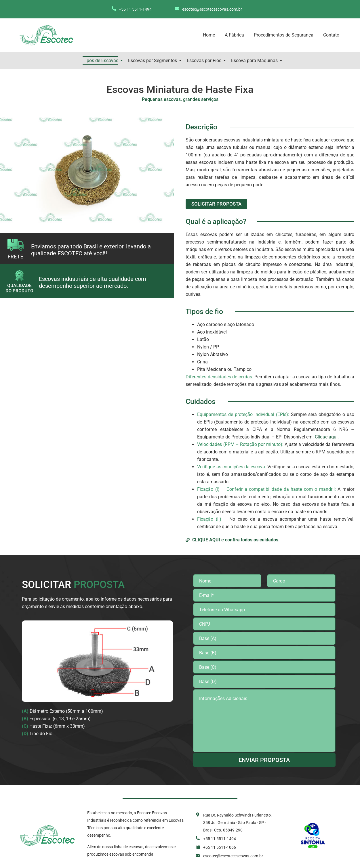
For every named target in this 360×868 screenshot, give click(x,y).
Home (209, 35)
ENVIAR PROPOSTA (264, 760)
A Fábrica (234, 35)
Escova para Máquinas (255, 61)
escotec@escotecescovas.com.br (212, 9)
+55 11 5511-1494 (135, 9)
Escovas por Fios (205, 61)
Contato (331, 35)
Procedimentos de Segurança (284, 35)
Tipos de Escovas (101, 61)
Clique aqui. (327, 437)
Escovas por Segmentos (154, 61)
